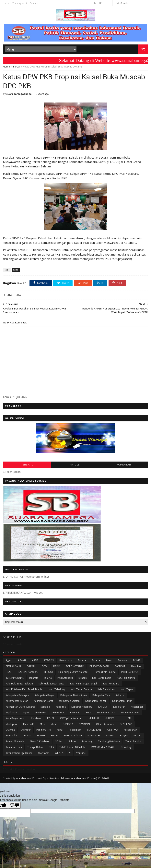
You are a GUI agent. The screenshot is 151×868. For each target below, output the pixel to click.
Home (6, 3)
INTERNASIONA (130, 672)
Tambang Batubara (109, 741)
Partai (16, 67)
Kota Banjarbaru (106, 712)
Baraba (82, 660)
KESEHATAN (58, 712)
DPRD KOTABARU (99, 666)
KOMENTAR (124, 465)
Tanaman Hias (14, 747)
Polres (54, 735)
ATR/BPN (49, 660)
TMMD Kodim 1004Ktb (103, 747)
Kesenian (75, 712)
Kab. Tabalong (57, 689)
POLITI (28, 735)
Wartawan (44, 753)
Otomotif (26, 730)
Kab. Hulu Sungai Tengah (84, 684)
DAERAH (32, 666)
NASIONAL (85, 724)
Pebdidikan (75, 730)
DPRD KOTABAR (75, 666)
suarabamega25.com (28, 778)
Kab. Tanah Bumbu (81, 689)
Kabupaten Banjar (45, 695)
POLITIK (41, 735)
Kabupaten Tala (101, 695)
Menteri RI (29, 724)
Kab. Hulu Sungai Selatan (19, 684)
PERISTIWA (112, 730)
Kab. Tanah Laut (106, 689)
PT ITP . (137, 735)
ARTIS (35, 660)
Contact (34, 3)
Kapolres (61, 707)
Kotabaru (36, 718)
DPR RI (57, 666)
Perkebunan (130, 730)
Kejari (26, 712)
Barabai (96, 660)
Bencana (123, 660)
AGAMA (22, 660)
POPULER (75, 465)
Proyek (124, 735)
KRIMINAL (94, 718)
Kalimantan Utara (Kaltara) (20, 707)
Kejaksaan (11, 712)
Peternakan (12, 735)
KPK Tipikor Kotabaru (71, 718)
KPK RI (51, 718)
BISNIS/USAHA (13, 666)
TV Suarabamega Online (19, 753)
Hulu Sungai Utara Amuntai (73, 672)
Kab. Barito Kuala (102, 678)
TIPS (51, 747)
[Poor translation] (14, 805)
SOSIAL (59, 741)
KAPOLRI (103, 707)
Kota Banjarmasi (130, 712)
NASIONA (68, 724)
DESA (45, 666)
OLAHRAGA (126, 724)
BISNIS (137, 660)
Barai (109, 660)
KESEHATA (40, 712)
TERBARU (27, 465)
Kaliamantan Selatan (17, 701)
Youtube (81, 753)
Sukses (72, 741)
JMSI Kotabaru (65, 678)
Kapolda (45, 707)
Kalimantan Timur (122, 701)
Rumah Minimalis (15, 741)
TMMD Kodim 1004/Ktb (72, 747)
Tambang (87, 741)
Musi (42, 724)
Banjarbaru (66, 660)
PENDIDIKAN (94, 730)
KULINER (110, 718)
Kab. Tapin (127, 689)
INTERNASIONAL (15, 678)
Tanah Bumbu (133, 741)
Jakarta (48, 678)
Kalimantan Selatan (69, 701)
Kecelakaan (137, 707)
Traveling (126, 747)
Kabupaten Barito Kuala (74, 695)
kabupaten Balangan (17, 695)
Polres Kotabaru (73, 735)
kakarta (120, 695)
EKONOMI (120, 666)
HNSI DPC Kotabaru (28, 672)
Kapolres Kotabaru (82, 707)
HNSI (8, 672)
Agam (9, 660)
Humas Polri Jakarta (105, 672)
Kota (88, 712)
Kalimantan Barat (43, 701)
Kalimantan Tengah (96, 701)
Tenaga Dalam (35, 747)
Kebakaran (119, 707)
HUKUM (48, 672)
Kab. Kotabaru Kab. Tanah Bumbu (24, 689)
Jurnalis (82, 678)
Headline (136, 666)
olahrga (10, 730)
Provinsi (110, 735)
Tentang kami (20, 3)
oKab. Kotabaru (105, 724)
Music (54, 724)
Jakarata (34, 678)
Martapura (12, 724)
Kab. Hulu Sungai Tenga (52, 684)
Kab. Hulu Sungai (126, 678)
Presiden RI (94, 735)
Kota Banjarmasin (16, 718)
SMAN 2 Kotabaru (40, 741)
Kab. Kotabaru (111, 684)
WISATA (59, 753)
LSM (129, 718)
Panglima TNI (44, 730)
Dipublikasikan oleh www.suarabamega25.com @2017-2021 (76, 778)
